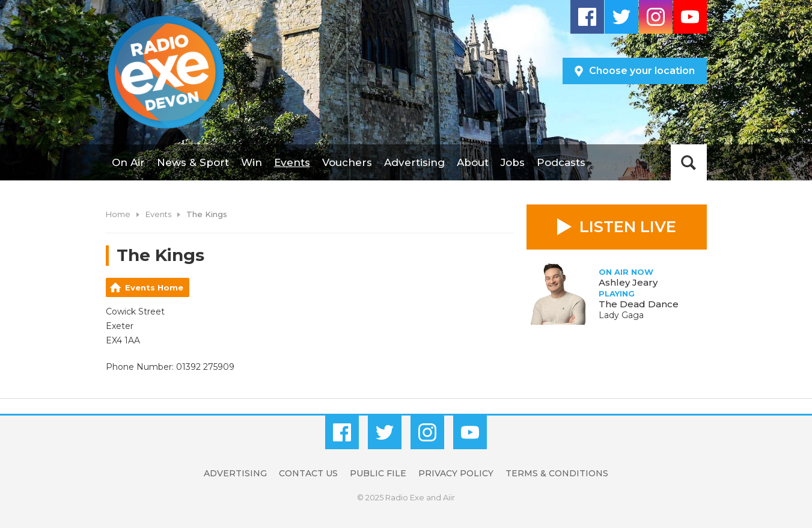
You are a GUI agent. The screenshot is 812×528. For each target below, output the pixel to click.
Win (252, 162)
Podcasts (561, 162)
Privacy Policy (456, 473)
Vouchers (347, 162)
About (473, 162)
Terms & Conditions (557, 473)
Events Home (154, 287)
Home (118, 214)
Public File (378, 473)
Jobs (513, 162)
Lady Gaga (621, 315)
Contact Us (308, 473)
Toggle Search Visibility (689, 162)
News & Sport (193, 162)
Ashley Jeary (628, 282)
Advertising (414, 162)
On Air (128, 162)
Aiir (449, 497)
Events (292, 162)
